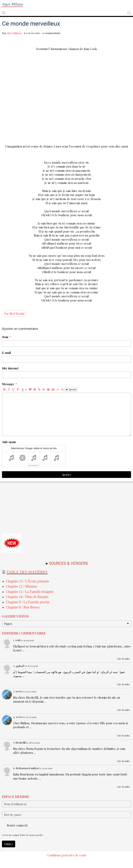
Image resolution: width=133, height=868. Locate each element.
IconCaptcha (33, 466)
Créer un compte (11, 835)
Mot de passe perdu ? (32, 835)
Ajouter (67, 475)
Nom (5, 337)
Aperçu (71, 389)
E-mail (6, 353)
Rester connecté (15, 825)
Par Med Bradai (14, 313)
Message (8, 384)
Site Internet (10, 368)
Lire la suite (123, 659)
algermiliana (14, 33)
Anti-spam (9, 442)
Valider (9, 844)
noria (19, 691)
